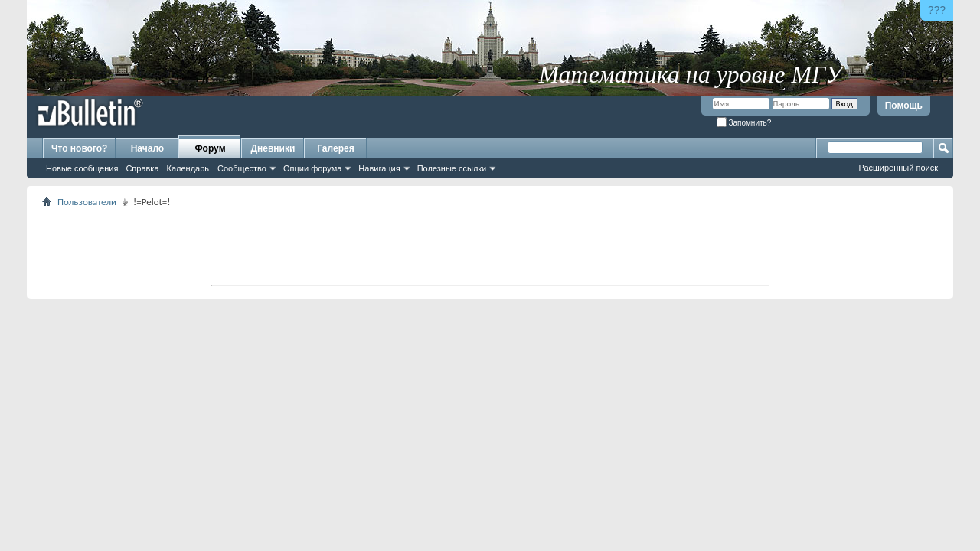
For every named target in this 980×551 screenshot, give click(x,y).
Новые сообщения (82, 168)
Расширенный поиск (898, 168)
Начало (147, 148)
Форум (210, 148)
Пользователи (87, 202)
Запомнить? (744, 123)
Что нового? (79, 148)
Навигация (379, 168)
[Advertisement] (490, 246)
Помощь (904, 106)
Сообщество (242, 168)
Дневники (273, 148)
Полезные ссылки (452, 168)
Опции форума (312, 168)
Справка (142, 168)
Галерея (335, 148)
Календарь (188, 168)
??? (937, 10)
